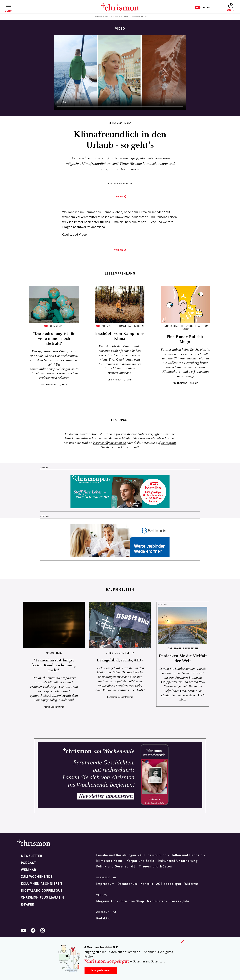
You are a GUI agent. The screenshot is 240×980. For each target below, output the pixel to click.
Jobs (186, 901)
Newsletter (32, 856)
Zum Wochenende (37, 877)
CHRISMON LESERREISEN (183, 648)
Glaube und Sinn (153, 855)
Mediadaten (156, 901)
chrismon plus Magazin (43, 898)
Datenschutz (128, 884)
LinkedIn (127, 447)
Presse (174, 901)
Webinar (29, 870)
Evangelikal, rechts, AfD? (120, 660)
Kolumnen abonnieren (42, 884)
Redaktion (104, 918)
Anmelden (231, 7)
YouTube (23, 930)
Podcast (28, 863)
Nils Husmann (48, 385)
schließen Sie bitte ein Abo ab (140, 438)
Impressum (105, 884)
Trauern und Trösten (155, 866)
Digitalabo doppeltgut (42, 891)
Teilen (119, 197)
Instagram (168, 443)
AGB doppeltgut (169, 884)
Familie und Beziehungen (116, 855)
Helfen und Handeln (187, 855)
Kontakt (147, 884)
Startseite (98, 17)
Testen (202, 7)
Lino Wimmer (114, 380)
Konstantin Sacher (116, 697)
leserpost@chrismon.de (109, 443)
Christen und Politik (120, 653)
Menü (8, 11)
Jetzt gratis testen (101, 970)
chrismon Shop (132, 901)
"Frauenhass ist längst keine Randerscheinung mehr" (54, 665)
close (183, 941)
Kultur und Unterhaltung (178, 861)
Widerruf (192, 884)
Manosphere (54, 653)
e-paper (28, 905)
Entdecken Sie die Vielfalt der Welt (183, 658)
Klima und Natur (109, 861)
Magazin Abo (106, 901)
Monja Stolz (50, 707)
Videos (107, 17)
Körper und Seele (140, 861)
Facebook (107, 447)
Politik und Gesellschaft (116, 866)
